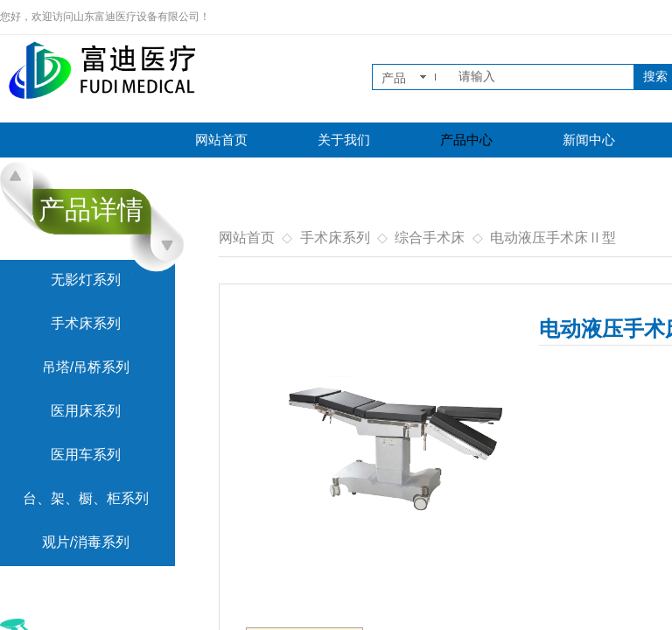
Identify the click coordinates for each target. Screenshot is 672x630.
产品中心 (466, 140)
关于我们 (344, 140)
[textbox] (542, 77)
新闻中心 (589, 140)
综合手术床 (430, 238)
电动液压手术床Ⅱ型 (553, 238)
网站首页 (221, 140)
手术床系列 (335, 238)
